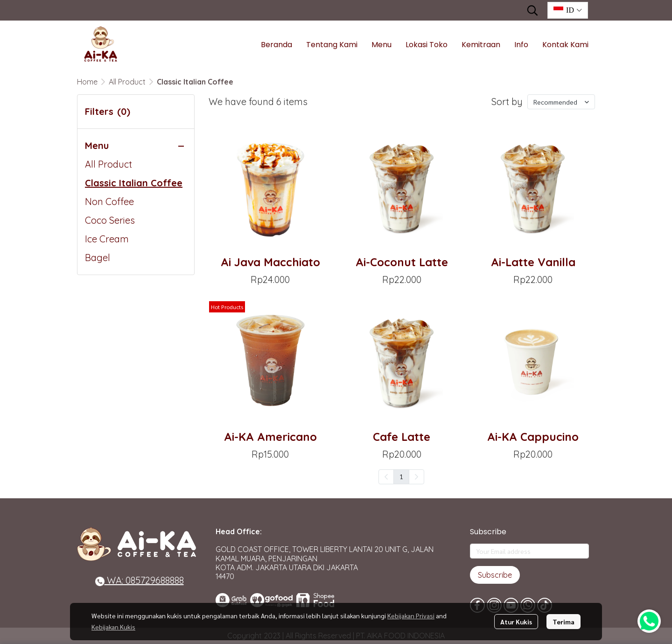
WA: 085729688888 (140, 580)
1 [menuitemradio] (401, 476)
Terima (563, 622)
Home (87, 82)
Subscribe (495, 575)
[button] (532, 10)
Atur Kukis (516, 622)
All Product (127, 82)
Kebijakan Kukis (113, 627)
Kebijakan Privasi (411, 616)
